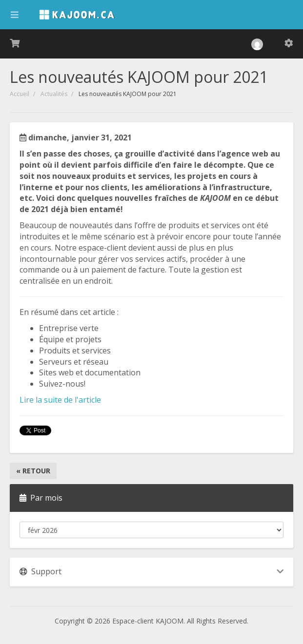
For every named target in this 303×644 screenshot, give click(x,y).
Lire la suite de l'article (60, 400)
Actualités (54, 94)
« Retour (33, 471)
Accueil (20, 94)
